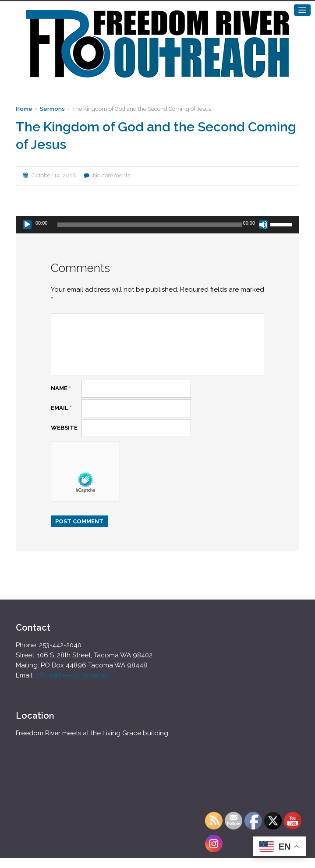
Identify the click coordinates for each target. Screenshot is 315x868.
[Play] (27, 225)
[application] (157, 225)
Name (61, 388)
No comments (111, 175)
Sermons (52, 109)
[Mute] (263, 225)
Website (64, 428)
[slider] (149, 225)
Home (24, 109)
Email (61, 408)
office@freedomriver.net (72, 675)
